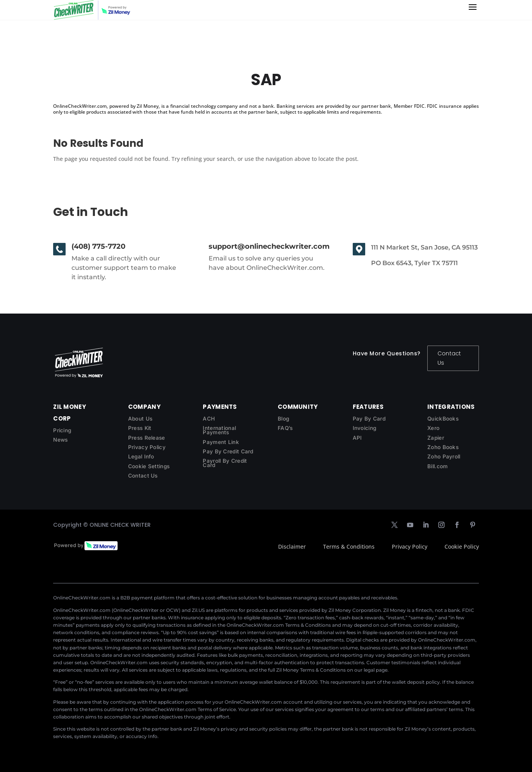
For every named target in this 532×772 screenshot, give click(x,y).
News (60, 440)
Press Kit (140, 428)
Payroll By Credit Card (225, 463)
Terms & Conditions (349, 546)
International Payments (219, 430)
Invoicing (365, 428)
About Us (140, 419)
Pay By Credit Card (228, 451)
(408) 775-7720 (98, 246)
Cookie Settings (149, 466)
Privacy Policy (147, 447)
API (357, 438)
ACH (209, 419)
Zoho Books (443, 447)
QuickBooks (443, 419)
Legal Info (141, 456)
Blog (283, 419)
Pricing (62, 430)
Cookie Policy (462, 546)
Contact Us (449, 358)
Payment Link (221, 442)
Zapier (436, 438)
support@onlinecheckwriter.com (269, 246)
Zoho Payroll (444, 456)
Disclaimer (292, 546)
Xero (433, 428)
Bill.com (437, 466)
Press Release (147, 438)
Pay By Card (369, 419)
